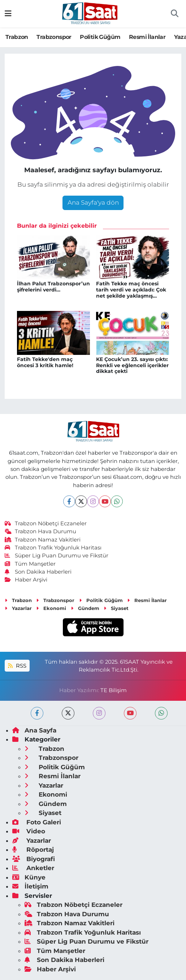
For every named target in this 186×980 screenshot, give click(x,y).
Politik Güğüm (100, 37)
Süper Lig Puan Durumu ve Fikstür (57, 556)
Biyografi (34, 859)
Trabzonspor (54, 37)
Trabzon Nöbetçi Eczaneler (46, 524)
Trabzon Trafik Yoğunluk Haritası (53, 548)
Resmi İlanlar (147, 37)
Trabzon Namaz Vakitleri (43, 540)
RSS (17, 666)
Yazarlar (18, 608)
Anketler (33, 868)
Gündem (85, 608)
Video (29, 831)
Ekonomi (51, 608)
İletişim (30, 886)
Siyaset (116, 608)
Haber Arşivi (26, 580)
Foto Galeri (37, 822)
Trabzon (17, 37)
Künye (29, 877)
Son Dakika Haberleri (38, 572)
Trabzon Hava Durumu (41, 531)
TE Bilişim (114, 690)
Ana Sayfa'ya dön (93, 202)
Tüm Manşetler (30, 564)
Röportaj (33, 850)
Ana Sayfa (34, 730)
